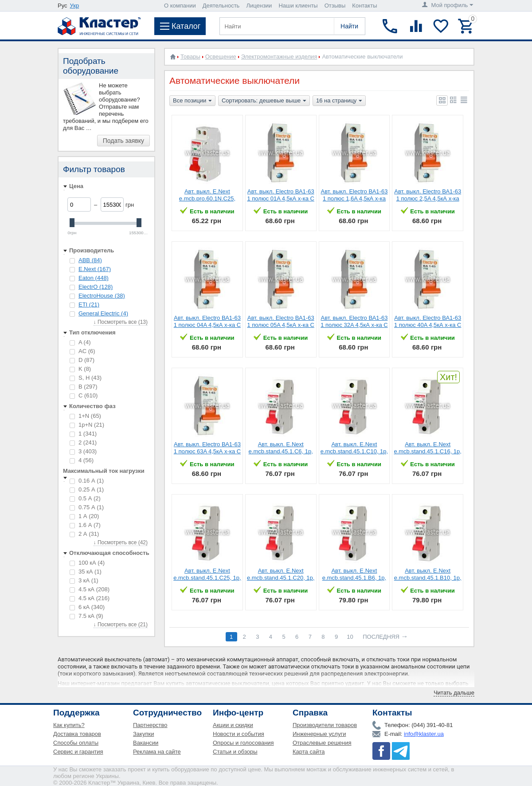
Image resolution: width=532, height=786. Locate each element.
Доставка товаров (77, 734)
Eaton (94, 278)
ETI (89, 305)
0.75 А (87, 507)
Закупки (143, 734)
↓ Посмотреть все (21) (121, 625)
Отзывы (335, 6)
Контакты (364, 6)
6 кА (87, 607)
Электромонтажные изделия (279, 57)
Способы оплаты (76, 743)
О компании (180, 6)
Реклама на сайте (157, 752)
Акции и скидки (233, 725)
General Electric (103, 313)
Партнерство (150, 725)
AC (82, 351)
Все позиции (192, 101)
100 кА (87, 563)
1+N (85, 416)
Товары (190, 57)
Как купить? (69, 725)
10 (350, 637)
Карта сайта (309, 752)
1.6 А (85, 525)
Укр (75, 6)
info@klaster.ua (424, 734)
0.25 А (87, 489)
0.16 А (87, 481)
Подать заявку (123, 141)
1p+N (87, 425)
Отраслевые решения (322, 743)
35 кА (86, 572)
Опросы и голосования (243, 743)
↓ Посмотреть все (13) (121, 322)
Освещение (221, 57)
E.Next (95, 269)
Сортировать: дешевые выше (264, 101)
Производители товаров (325, 725)
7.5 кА (86, 616)
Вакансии (146, 743)
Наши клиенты (298, 6)
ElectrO (96, 287)
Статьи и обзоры (235, 752)
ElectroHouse (102, 296)
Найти (349, 26)
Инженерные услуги (319, 734)
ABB (90, 260)
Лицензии (259, 6)
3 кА (84, 580)
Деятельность (221, 6)
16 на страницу (339, 101)
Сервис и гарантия (78, 752)
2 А (84, 534)
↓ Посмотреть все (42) (121, 542)
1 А (84, 516)
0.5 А (85, 498)
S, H (86, 378)
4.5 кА (90, 589)
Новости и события (239, 734)
